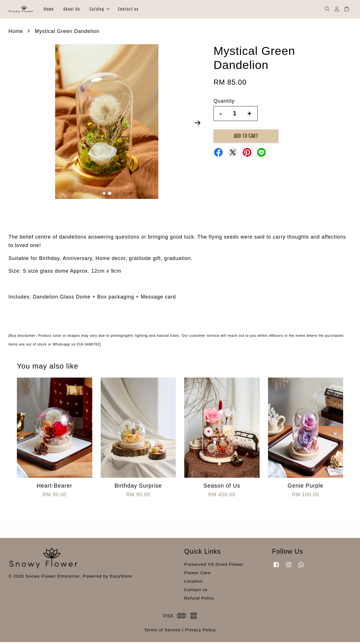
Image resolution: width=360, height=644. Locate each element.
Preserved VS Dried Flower (214, 566)
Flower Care (197, 575)
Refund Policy (199, 600)
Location (193, 583)
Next (197, 125)
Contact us (128, 10)
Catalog (100, 10)
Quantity (224, 103)
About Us (72, 10)
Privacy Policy (200, 632)
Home (49, 10)
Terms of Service (163, 632)
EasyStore (121, 578)
